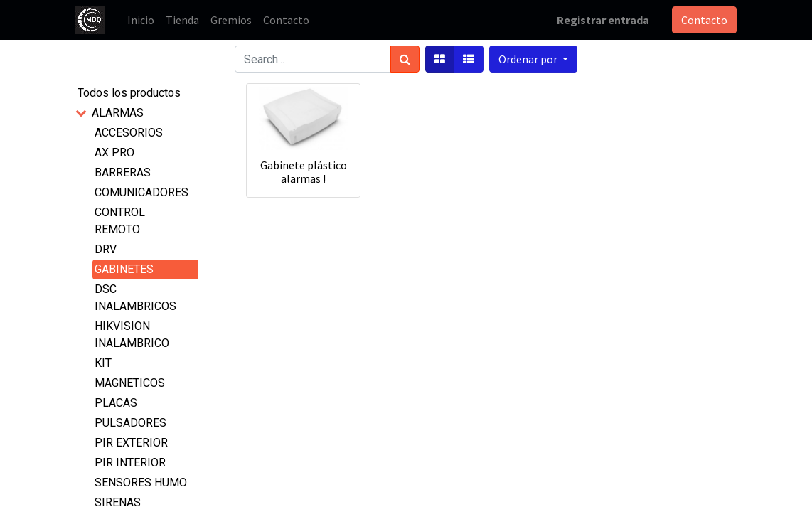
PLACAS (116, 403)
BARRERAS (123, 172)
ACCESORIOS (129, 133)
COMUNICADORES (141, 192)
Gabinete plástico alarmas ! (304, 172)
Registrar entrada (603, 20)
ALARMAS (118, 113)
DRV (106, 249)
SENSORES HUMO (141, 482)
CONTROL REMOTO (120, 221)
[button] (533, 59)
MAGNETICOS (130, 383)
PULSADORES (130, 423)
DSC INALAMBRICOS (135, 298)
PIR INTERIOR (130, 463)
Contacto (704, 20)
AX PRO (114, 153)
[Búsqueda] (405, 59)
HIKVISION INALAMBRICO (132, 335)
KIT (103, 363)
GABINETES (124, 269)
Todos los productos (129, 93)
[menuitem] (141, 20)
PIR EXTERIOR (131, 443)
